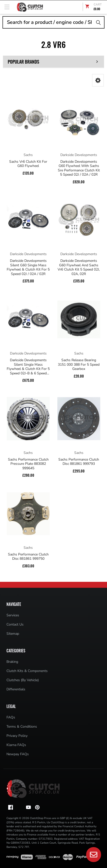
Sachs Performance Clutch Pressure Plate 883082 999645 (28, 464)
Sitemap (13, 634)
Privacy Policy (17, 736)
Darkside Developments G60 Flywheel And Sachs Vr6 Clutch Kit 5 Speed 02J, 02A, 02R (79, 267)
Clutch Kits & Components (27, 671)
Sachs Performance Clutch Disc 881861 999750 (28, 557)
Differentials (16, 689)
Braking (12, 662)
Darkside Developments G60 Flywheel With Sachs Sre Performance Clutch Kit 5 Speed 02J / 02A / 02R (79, 168)
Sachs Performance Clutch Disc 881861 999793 (79, 462)
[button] (98, 80)
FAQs (11, 717)
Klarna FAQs (16, 745)
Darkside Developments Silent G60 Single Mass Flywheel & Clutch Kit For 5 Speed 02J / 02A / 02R (28, 267)
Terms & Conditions (22, 727)
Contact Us (15, 624)
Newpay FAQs (18, 754)
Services (13, 615)
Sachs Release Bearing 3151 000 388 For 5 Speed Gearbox (79, 365)
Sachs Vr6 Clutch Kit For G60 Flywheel (28, 164)
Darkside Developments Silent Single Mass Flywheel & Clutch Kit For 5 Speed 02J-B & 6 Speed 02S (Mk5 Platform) (28, 367)
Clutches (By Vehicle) (23, 680)
